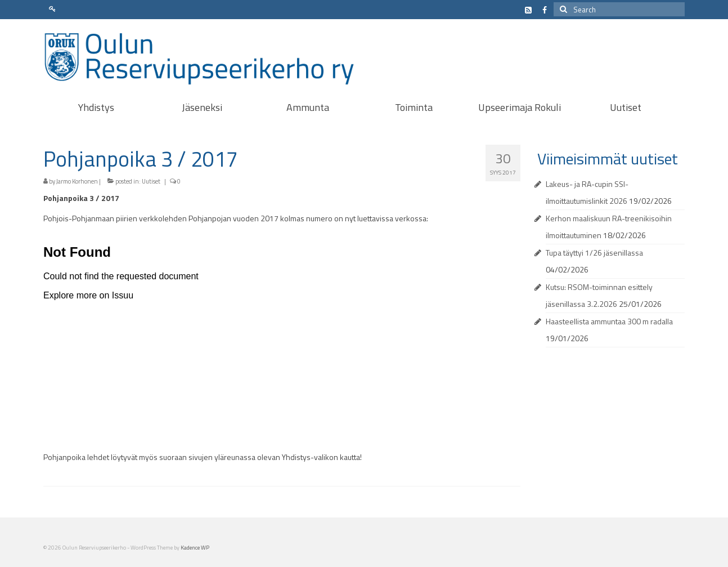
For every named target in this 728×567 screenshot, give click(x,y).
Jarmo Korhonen (77, 181)
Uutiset (151, 181)
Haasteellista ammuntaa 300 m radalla (609, 321)
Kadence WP (195, 548)
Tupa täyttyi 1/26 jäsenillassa (594, 253)
